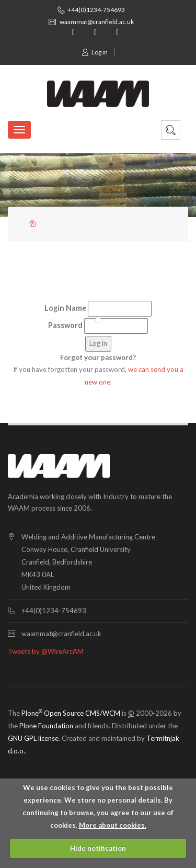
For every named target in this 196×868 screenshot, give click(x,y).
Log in (95, 52)
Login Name (65, 308)
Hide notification (98, 848)
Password (65, 325)
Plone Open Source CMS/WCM (71, 713)
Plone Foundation (46, 726)
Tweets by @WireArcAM (46, 651)
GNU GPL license (33, 738)
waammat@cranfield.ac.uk (97, 22)
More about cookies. (113, 825)
